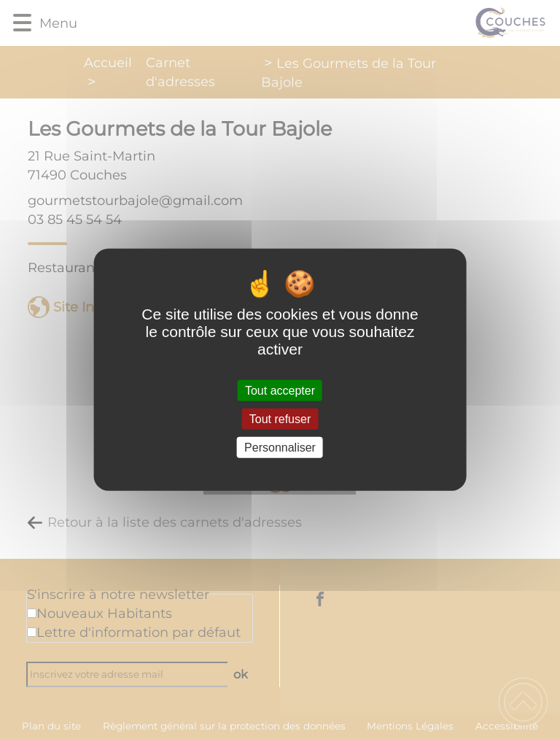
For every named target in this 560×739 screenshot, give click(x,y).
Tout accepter (280, 390)
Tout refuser (280, 418)
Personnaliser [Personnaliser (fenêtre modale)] (280, 448)
